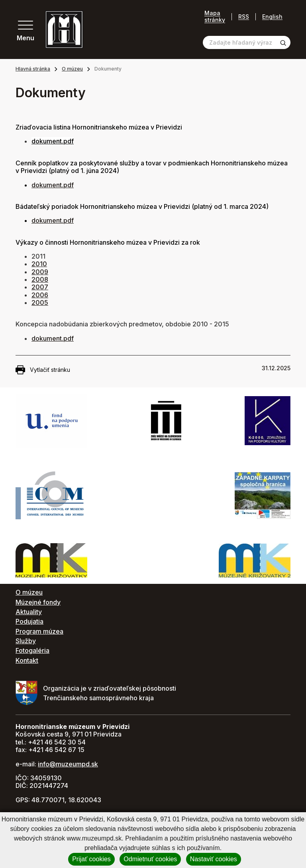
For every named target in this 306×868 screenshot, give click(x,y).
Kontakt (27, 660)
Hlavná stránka (33, 69)
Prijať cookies (91, 859)
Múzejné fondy (38, 602)
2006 (40, 295)
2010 (39, 264)
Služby (26, 641)
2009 (40, 272)
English (272, 17)
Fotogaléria (32, 650)
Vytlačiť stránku (43, 370)
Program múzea (39, 631)
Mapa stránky (215, 17)
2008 (40, 279)
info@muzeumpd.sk (68, 764)
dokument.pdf (53, 185)
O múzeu (72, 69)
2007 (40, 287)
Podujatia (29, 621)
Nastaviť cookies (214, 859)
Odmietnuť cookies (150, 859)
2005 (40, 302)
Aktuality (29, 612)
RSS (244, 17)
